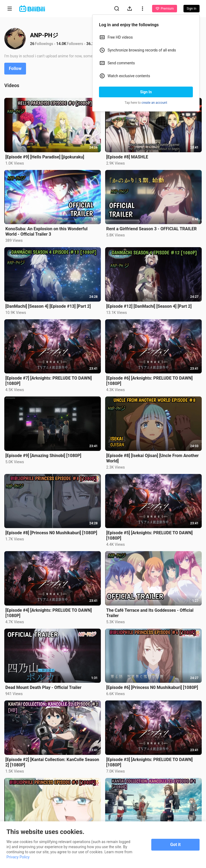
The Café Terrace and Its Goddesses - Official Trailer (150, 613)
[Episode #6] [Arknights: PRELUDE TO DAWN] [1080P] (149, 381)
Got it (176, 845)
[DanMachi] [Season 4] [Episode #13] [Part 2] (48, 306)
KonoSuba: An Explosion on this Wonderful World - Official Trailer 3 (46, 231)
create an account (154, 103)
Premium (164, 9)
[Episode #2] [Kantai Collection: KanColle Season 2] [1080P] (52, 762)
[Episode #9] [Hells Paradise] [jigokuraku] (45, 157)
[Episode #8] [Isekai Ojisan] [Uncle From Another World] (152, 458)
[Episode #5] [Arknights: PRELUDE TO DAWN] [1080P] (149, 535)
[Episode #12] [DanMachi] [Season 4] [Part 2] (149, 306)
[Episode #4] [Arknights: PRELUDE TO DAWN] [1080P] (49, 613)
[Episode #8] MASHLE (127, 157)
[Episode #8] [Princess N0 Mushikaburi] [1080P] (51, 533)
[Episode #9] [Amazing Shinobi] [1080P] (43, 456)
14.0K (61, 44)
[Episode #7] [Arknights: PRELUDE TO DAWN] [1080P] (49, 381)
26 (32, 44)
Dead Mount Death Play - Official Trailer (43, 687)
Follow (15, 68)
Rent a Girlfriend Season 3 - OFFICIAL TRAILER (151, 229)
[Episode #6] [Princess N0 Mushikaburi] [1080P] (152, 687)
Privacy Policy (18, 857)
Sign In (146, 92)
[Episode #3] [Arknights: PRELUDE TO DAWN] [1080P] (149, 762)
